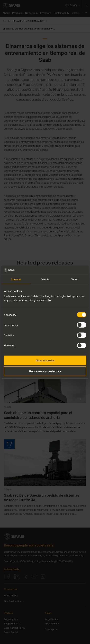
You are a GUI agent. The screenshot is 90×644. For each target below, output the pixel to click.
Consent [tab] (16, 279)
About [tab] (74, 279)
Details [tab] (45, 279)
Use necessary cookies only (45, 371)
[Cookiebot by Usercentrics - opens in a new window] (72, 270)
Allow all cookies (45, 360)
